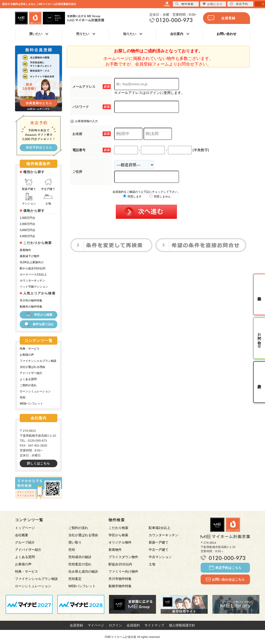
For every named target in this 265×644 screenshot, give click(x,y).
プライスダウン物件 (123, 557)
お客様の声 (27, 355)
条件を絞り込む (39, 324)
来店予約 (239, 4)
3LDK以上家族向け (32, 262)
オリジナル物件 (120, 542)
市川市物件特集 (120, 579)
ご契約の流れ (28, 385)
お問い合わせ (226, 34)
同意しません (160, 197)
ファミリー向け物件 (123, 571)
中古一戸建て (159, 550)
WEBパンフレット (31, 404)
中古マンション (160, 557)
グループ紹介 (25, 542)
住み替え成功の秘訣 (83, 571)
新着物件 (25, 250)
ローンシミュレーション (35, 391)
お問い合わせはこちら (225, 579)
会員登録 (222, 18)
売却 (23, 397)
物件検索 (184, 4)
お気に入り (212, 4)
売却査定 (75, 579)
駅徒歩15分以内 (120, 564)
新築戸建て (29, 184)
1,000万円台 (27, 218)
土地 (48, 199)
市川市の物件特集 (31, 301)
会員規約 (133, 625)
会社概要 (22, 535)
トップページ (25, 528)
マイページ (96, 625)
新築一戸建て (159, 542)
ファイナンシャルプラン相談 (38, 361)
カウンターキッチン (32, 281)
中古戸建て (48, 184)
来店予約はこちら (225, 568)
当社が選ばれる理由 (32, 367)
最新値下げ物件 (30, 256)
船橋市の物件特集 (31, 307)
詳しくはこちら (39, 463)
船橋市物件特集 (120, 586)
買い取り (75, 542)
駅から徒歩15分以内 (33, 268)
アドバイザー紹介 (31, 373)
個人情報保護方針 (182, 625)
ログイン (115, 625)
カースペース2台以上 (33, 274)
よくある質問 (28, 379)
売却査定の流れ (80, 564)
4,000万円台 (27, 236)
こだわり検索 (118, 528)
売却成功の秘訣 (80, 557)
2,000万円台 (27, 224)
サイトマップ (154, 625)
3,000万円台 (27, 230)
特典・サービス (30, 349)
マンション (29, 199)
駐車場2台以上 (160, 528)
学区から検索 (39, 315)
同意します (132, 197)
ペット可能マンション (34, 287)
